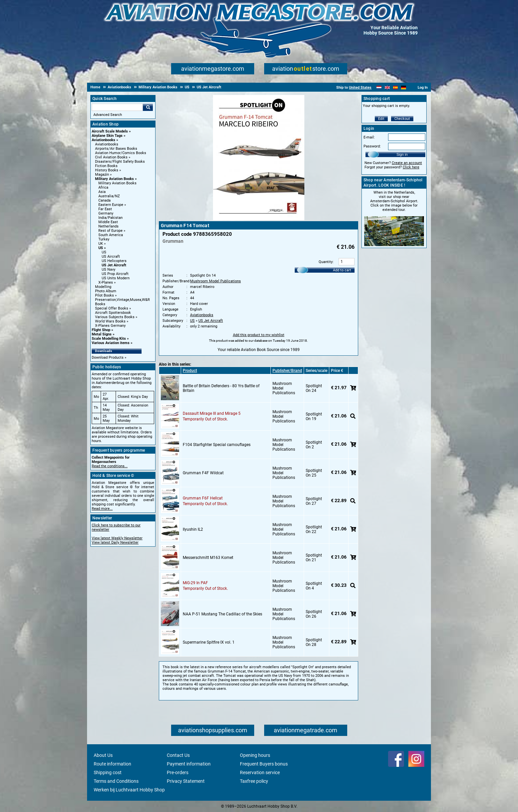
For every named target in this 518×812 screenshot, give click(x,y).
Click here (411, 167)
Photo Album (106, 291)
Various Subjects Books (115, 317)
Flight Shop (101, 330)
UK (101, 244)
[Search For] (117, 107)
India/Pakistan (110, 218)
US (101, 248)
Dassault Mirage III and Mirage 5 (212, 413)
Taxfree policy (254, 781)
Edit (381, 119)
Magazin (102, 175)
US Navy (108, 270)
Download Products (108, 358)
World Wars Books (110, 321)
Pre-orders (178, 772)
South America (111, 235)
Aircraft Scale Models (110, 131)
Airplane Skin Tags (107, 136)
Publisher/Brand (287, 371)
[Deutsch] (404, 88)
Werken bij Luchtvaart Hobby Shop (129, 790)
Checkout (402, 119)
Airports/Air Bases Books (116, 149)
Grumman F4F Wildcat (203, 473)
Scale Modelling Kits (109, 339)
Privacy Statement (186, 781)
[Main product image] (259, 219)
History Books (107, 170)
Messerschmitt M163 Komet (208, 558)
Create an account (407, 163)
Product (190, 371)
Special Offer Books (112, 308)
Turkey (104, 239)
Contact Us (178, 755)
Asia (102, 192)
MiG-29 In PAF (195, 583)
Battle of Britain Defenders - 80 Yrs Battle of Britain (221, 388)
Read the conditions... (110, 466)
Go (148, 107)
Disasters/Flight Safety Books (120, 162)
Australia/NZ (109, 196)
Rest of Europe (110, 231)
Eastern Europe (111, 205)
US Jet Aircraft (114, 265)
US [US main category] (104, 252)
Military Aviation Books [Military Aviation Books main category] (117, 183)
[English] (387, 88)
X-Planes (106, 282)
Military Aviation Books (114, 179)
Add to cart (342, 270)
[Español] (396, 88)
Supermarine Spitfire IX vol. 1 (209, 642)
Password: (372, 146)
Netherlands (108, 226)
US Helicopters (114, 261)
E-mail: (369, 137)
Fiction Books (106, 166)
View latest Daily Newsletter (115, 542)
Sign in (402, 154)
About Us (103, 755)
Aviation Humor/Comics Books (121, 153)
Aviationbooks (104, 140)
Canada (104, 200)
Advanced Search (108, 115)
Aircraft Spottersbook (113, 313)
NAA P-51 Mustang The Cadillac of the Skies (222, 614)
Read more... (102, 509)
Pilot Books (104, 295)
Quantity (326, 262)
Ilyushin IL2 (193, 529)
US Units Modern (116, 278)
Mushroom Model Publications (215, 281)
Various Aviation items (111, 343)
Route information (112, 764)
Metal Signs (102, 334)
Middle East (108, 222)
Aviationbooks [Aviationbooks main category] (107, 144)
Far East (105, 209)
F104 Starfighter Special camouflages (217, 445)
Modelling (103, 287)
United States (360, 88)
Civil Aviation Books (111, 157)
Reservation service (260, 772)
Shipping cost (108, 772)
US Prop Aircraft (115, 274)
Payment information (189, 764)
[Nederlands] (379, 88)
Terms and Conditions (116, 781)
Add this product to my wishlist (259, 335)
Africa (103, 187)
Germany (106, 213)
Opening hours (255, 755)
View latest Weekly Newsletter (117, 538)
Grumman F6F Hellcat (203, 498)
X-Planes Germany (110, 326)
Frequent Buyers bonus (264, 764)
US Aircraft (111, 257)
